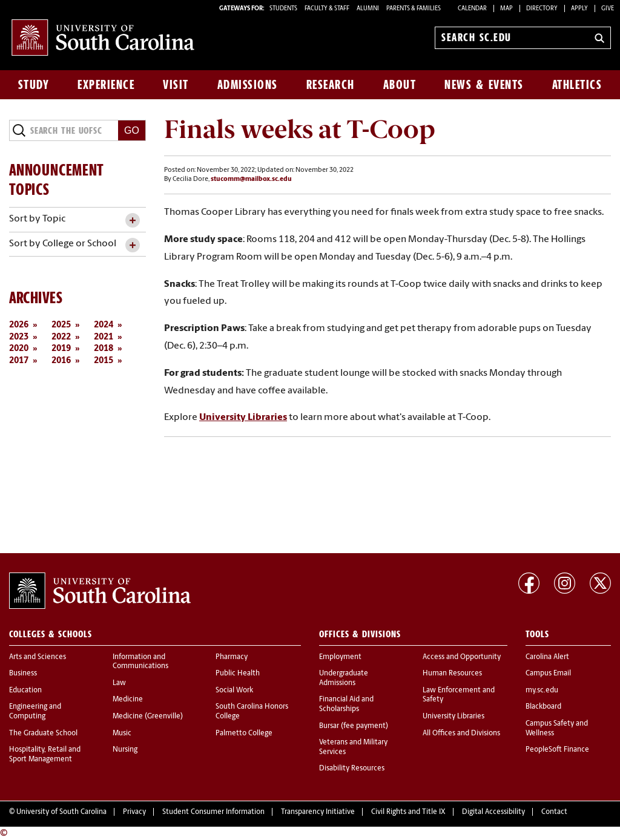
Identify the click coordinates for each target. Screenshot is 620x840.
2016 (61, 361)
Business (23, 674)
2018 (104, 349)
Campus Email (548, 674)
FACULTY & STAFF (327, 9)
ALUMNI (368, 9)
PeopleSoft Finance (557, 750)
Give (608, 9)
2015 (104, 361)
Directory (542, 9)
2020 (19, 349)
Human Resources (452, 674)
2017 (19, 361)
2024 (104, 325)
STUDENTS (284, 9)
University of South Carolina (61, 812)
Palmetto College (244, 733)
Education (25, 691)
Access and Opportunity (462, 657)
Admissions (248, 85)
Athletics (577, 85)
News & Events (484, 85)
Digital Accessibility (493, 812)
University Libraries (243, 418)
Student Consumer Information (213, 812)
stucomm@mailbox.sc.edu (251, 179)
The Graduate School (43, 733)
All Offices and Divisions (461, 733)
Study (34, 85)
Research (331, 85)
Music (122, 733)
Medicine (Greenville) (148, 717)
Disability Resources (352, 769)
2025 (61, 325)
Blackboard (543, 707)
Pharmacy (232, 657)
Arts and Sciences (38, 657)
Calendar (472, 9)
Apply (579, 9)
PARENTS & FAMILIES (414, 9)
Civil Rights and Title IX (408, 812)
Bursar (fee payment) (354, 726)
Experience (106, 85)
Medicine (128, 700)
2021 (104, 337)
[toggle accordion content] (132, 221)
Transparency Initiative (318, 812)
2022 (61, 337)
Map (506, 9)
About (400, 85)
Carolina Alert (547, 657)
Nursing (125, 750)
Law (119, 683)
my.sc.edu (542, 691)
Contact (554, 812)
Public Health (238, 674)
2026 (19, 325)
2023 (19, 337)
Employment (340, 657)
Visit (176, 85)
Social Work (234, 691)
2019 (61, 349)
